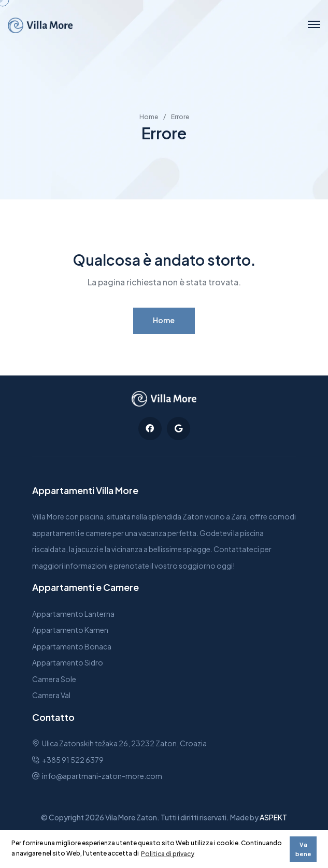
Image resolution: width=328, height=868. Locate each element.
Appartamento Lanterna (73, 614)
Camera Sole (54, 679)
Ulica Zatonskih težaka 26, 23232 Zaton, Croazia (124, 743)
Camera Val (51, 695)
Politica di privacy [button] (168, 854)
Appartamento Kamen (70, 630)
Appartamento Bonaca (72, 646)
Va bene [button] (303, 849)
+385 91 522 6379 (73, 760)
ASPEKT (273, 817)
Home (149, 117)
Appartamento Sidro (68, 662)
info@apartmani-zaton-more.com (102, 776)
